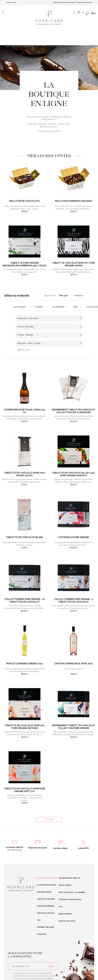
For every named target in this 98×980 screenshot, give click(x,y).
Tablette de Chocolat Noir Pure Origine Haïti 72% (25, 790)
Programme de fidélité (69, 878)
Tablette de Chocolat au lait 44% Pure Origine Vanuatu (73, 474)
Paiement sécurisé (46, 927)
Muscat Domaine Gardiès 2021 (25, 663)
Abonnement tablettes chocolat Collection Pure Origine (74, 727)
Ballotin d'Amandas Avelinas (74, 201)
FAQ (60, 907)
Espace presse (65, 914)
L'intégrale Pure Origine (73, 537)
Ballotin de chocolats (24, 201)
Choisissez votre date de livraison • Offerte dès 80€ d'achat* (73, 3)
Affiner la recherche (16, 296)
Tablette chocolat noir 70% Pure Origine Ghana (74, 264)
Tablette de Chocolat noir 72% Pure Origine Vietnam (24, 727)
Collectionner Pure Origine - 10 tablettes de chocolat (25, 600)
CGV (39, 920)
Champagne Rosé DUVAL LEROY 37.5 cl (24, 411)
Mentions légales (46, 913)
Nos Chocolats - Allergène (72, 892)
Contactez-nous (67, 921)
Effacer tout (24, 350)
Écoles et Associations (70, 900)
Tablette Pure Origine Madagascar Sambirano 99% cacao (25, 264)
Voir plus (49, 819)
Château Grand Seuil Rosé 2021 (74, 663)
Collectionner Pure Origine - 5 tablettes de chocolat (74, 600)
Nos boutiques (44, 892)
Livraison (42, 934)
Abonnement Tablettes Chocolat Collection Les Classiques (74, 411)
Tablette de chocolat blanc (25, 537)
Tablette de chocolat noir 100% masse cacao (25, 474)
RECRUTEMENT (65, 885)
